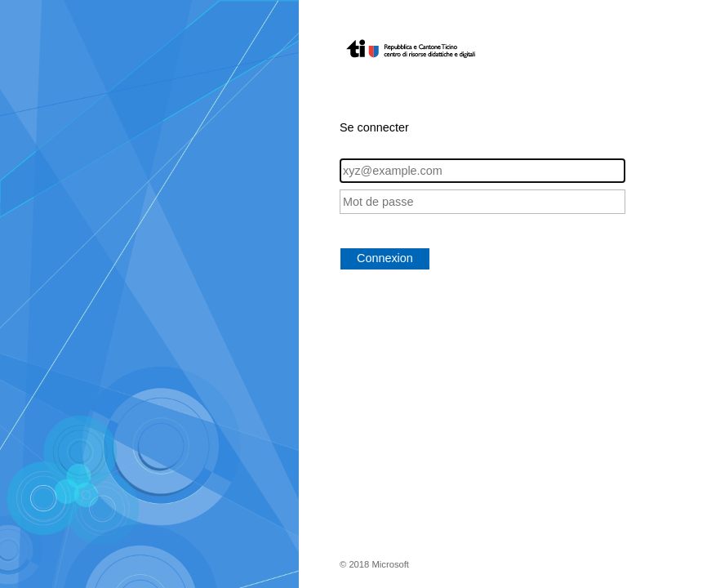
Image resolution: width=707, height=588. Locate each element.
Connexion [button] (385, 258)
